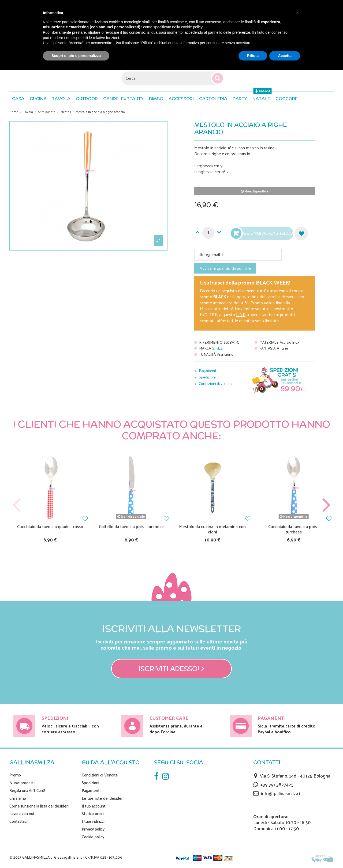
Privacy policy (93, 829)
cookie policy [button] (192, 27)
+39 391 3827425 (277, 784)
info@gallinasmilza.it (281, 793)
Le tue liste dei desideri (103, 798)
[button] (287, 99)
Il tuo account (94, 806)
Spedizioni (207, 377)
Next (326, 505)
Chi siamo (18, 798)
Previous (17, 505)
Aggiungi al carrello (263, 233)
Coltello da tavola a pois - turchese (131, 526)
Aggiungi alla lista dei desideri (301, 233)
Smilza (217, 348)
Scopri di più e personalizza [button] (76, 56)
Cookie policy (93, 837)
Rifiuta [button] (253, 56)
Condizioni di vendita (216, 383)
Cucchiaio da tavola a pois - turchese (294, 529)
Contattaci (18, 821)
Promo (15, 775)
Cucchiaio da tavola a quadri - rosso (50, 526)
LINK (241, 314)
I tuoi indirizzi (93, 821)
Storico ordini (93, 813)
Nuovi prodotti (22, 783)
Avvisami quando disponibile (225, 268)
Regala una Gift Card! (27, 790)
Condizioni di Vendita (100, 775)
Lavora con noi (22, 813)
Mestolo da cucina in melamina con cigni (212, 529)
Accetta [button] (285, 56)
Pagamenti (207, 371)
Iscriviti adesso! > (172, 669)
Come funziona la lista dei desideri (39, 806)
